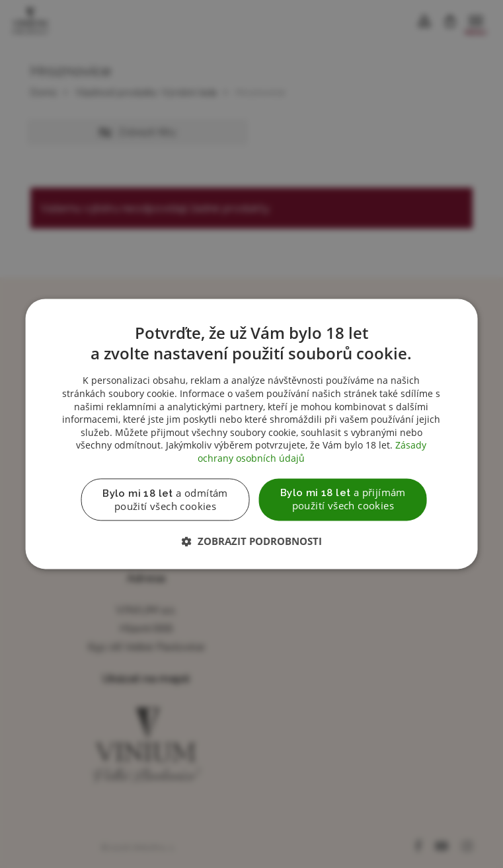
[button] (252, 542)
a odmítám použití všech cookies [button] (165, 500)
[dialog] (251, 434)
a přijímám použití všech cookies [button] (343, 499)
